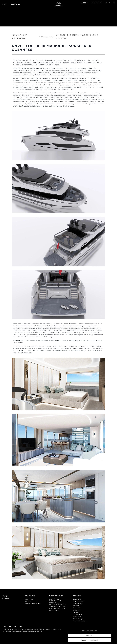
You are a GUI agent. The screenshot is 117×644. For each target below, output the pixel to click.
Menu (4, 4)
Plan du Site (29, 599)
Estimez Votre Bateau (80, 621)
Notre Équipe (77, 614)
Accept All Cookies (90, 640)
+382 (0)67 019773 (96, 3)
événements (77, 608)
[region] (58, 635)
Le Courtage (77, 599)
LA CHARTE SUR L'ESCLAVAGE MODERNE (57, 603)
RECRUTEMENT (54, 611)
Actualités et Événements (19, 37)
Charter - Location (79, 601)
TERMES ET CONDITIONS (57, 606)
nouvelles (76, 606)
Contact (84, 3)
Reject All (90, 636)
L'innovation (77, 610)
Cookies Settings (90, 631)
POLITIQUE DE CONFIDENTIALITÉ (55, 600)
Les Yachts (15, 4)
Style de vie (77, 617)
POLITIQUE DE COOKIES (57, 609)
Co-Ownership (78, 603)
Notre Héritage (78, 619)
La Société (76, 612)
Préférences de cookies (33, 603)
